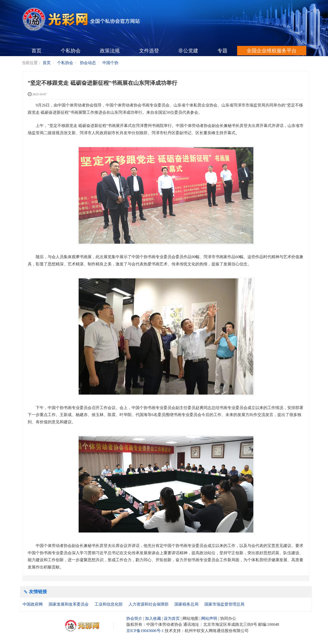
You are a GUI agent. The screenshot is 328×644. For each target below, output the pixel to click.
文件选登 (149, 51)
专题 (222, 51)
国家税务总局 (187, 604)
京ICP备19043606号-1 (145, 631)
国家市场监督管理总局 (224, 604)
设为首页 (172, 618)
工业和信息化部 (109, 604)
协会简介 (134, 618)
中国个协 (110, 63)
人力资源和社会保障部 (149, 604)
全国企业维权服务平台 (272, 51)
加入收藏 (153, 618)
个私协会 (71, 51)
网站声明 (209, 618)
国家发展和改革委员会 (69, 604)
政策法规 (110, 51)
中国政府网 (33, 604)
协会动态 (88, 63)
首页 (36, 51)
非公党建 (188, 51)
